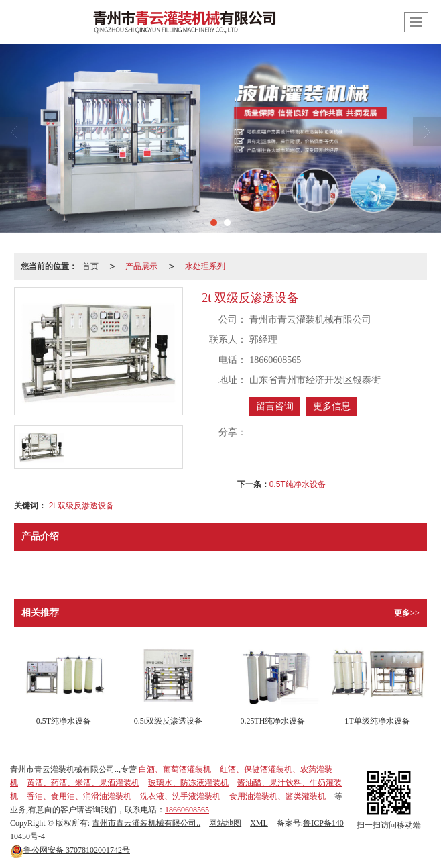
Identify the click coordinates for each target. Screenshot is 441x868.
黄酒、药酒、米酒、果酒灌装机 (83, 783)
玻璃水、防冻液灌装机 (188, 783)
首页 (90, 266)
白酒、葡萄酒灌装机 (175, 769)
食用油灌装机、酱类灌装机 (277, 796)
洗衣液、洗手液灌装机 (180, 796)
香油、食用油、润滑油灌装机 (79, 796)
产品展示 (141, 266)
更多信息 (332, 406)
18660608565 (187, 810)
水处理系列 (205, 266)
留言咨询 (275, 406)
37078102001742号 (70, 850)
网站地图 (225, 823)
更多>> (407, 613)
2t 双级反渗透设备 (81, 506)
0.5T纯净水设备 (298, 484)
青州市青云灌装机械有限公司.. (146, 823)
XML (259, 823)
